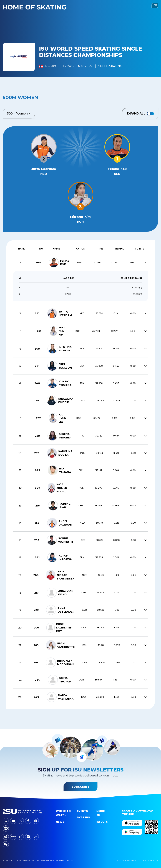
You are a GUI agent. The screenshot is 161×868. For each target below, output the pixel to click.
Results (102, 822)
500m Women (19, 114)
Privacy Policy (149, 861)
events (82, 811)
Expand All (140, 114)
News (60, 822)
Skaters (83, 817)
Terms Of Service (126, 861)
